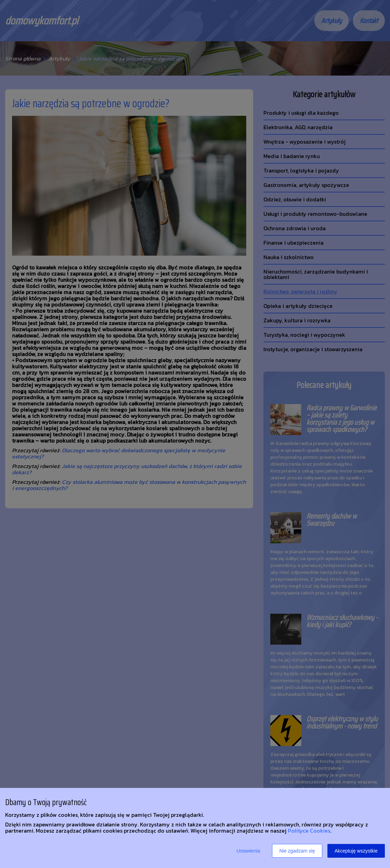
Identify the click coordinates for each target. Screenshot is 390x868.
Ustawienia (248, 851)
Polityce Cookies (309, 831)
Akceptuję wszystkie (356, 851)
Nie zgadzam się (297, 851)
